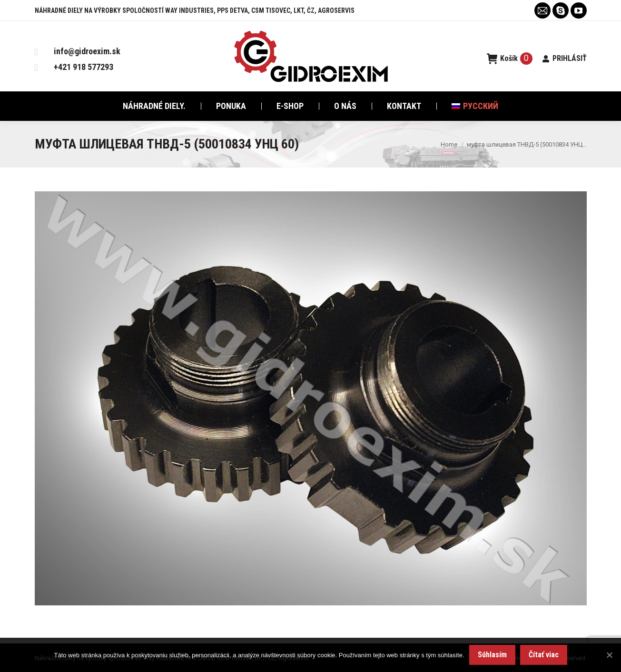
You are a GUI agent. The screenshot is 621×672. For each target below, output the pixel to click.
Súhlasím (492, 655)
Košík (510, 59)
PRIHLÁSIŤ (564, 58)
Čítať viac (544, 655)
